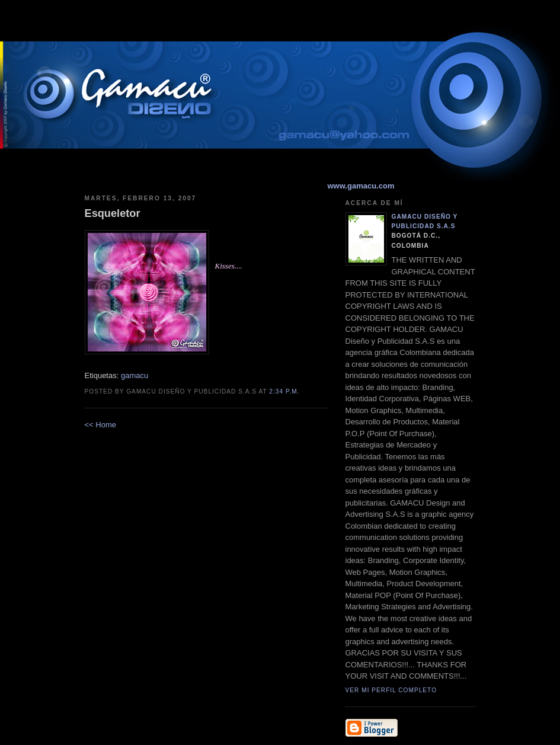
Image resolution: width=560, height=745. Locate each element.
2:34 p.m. (284, 391)
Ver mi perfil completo (391, 690)
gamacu (135, 375)
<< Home (100, 425)
